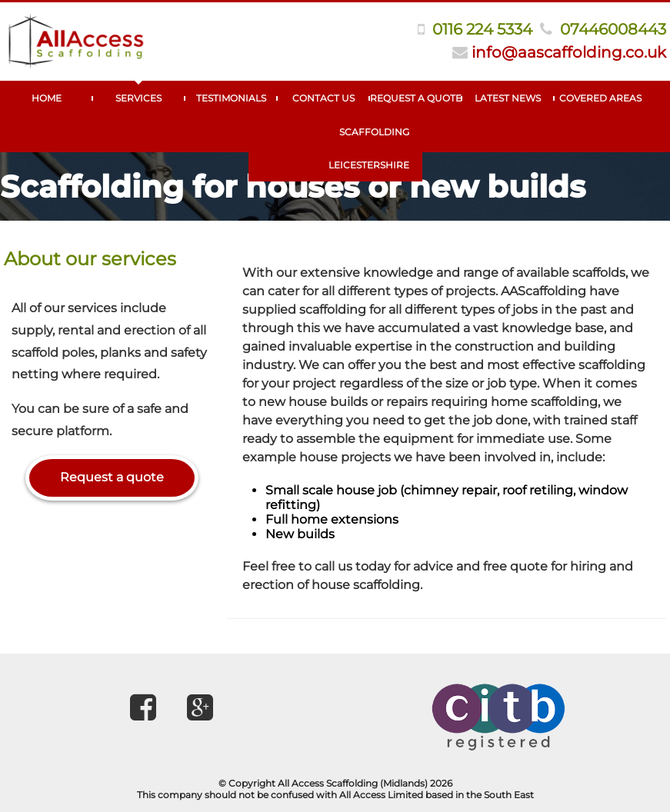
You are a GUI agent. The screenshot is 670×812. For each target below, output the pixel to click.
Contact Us (323, 98)
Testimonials (231, 98)
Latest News (508, 98)
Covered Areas (600, 98)
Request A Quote (416, 98)
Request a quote (112, 477)
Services (138, 98)
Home (47, 98)
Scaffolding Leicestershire (369, 148)
